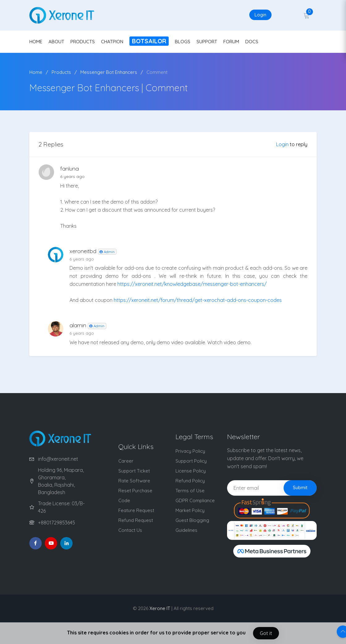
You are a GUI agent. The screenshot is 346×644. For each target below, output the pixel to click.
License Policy (191, 471)
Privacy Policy (190, 451)
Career (126, 461)
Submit (300, 487)
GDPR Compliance (195, 500)
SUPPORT (207, 42)
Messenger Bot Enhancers (109, 72)
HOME (36, 42)
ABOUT (56, 42)
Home (36, 72)
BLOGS (183, 42)
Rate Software (134, 481)
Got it (266, 633)
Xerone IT (160, 608)
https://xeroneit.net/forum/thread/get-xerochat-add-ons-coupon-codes (198, 300)
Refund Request (136, 520)
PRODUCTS (83, 42)
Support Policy (191, 461)
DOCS (252, 42)
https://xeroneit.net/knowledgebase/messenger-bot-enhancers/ (192, 284)
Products (61, 72)
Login (260, 15)
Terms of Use (190, 491)
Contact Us (130, 530)
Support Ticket (134, 471)
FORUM (231, 42)
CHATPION (112, 42)
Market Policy (190, 510)
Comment (157, 72)
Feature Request (136, 510)
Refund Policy (190, 481)
